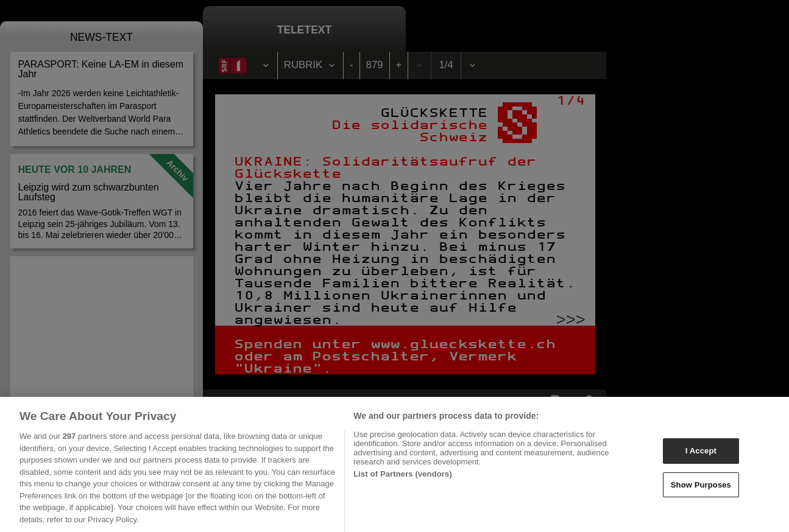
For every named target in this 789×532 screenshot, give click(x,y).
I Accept (701, 454)
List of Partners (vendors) (403, 478)
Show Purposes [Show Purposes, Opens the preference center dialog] (701, 488)
